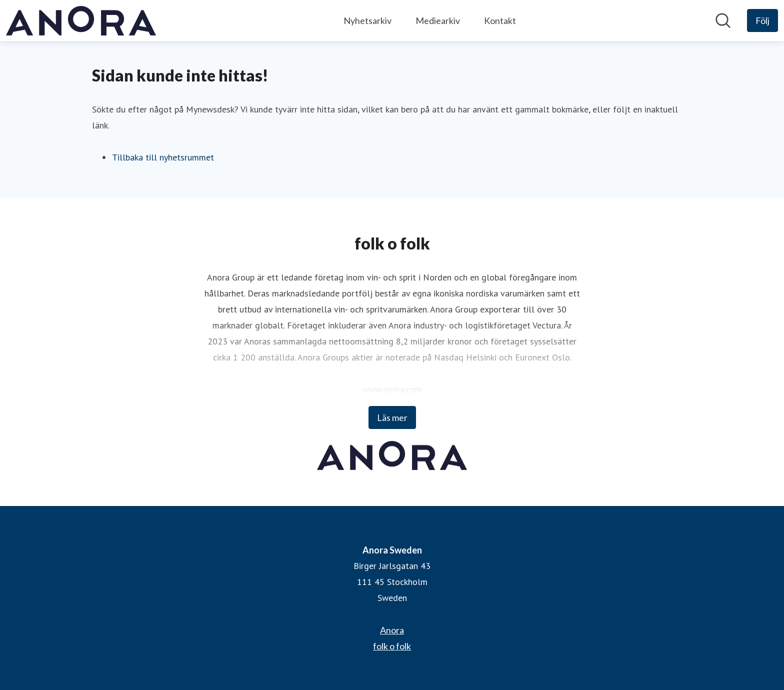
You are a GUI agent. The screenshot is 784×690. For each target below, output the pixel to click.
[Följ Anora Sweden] (762, 20)
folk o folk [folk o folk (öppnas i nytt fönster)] (392, 646)
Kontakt (500, 20)
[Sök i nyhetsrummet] (723, 20)
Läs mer (392, 417)
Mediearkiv (438, 20)
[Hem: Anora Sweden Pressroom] (81, 21)
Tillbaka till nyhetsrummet (163, 157)
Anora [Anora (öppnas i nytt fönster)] (392, 630)
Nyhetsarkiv (367, 20)
